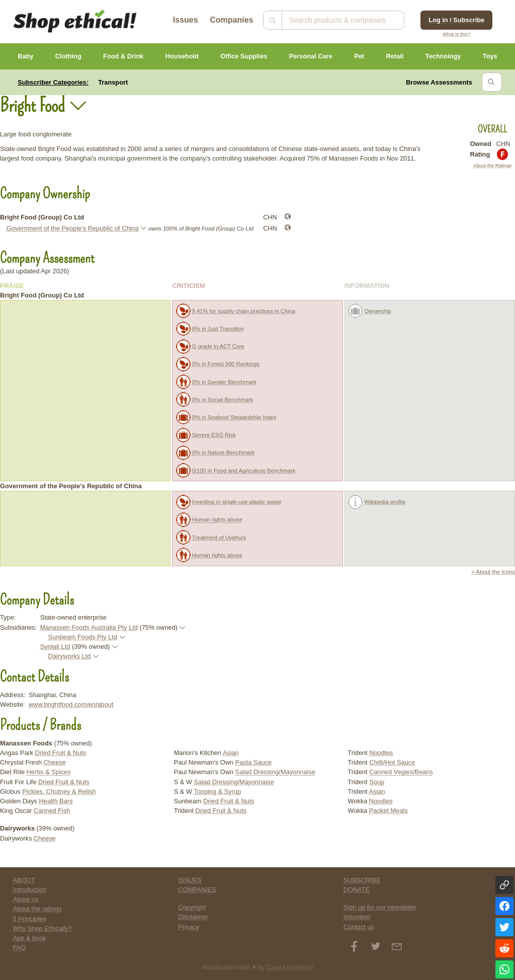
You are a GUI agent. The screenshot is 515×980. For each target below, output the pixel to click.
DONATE (357, 890)
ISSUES (190, 880)
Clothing (68, 56)
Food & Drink (123, 56)
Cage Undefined (290, 967)
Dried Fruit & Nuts (61, 753)
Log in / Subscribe (456, 20)
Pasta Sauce (254, 762)
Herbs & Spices (49, 772)
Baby (25, 56)
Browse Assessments (439, 82)
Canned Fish (52, 811)
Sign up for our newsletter (380, 907)
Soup (377, 782)
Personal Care (311, 56)
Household (182, 56)
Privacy (189, 927)
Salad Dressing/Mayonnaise (275, 772)
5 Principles (30, 919)
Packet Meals (389, 811)
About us (26, 899)
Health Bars (56, 801)
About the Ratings (492, 165)
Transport (113, 82)
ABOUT (24, 880)
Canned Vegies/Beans (401, 772)
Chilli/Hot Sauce (392, 762)
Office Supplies (244, 56)
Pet (359, 56)
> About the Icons (493, 572)
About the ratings (37, 909)
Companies (231, 20)
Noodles (381, 753)
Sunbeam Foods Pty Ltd (83, 637)
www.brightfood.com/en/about (71, 704)
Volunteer (357, 917)
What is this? (456, 34)
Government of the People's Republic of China (73, 228)
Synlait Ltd (55, 647)
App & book (30, 938)
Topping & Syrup (217, 791)
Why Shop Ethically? (42, 928)
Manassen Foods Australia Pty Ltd (89, 627)
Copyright (192, 907)
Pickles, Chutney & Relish (59, 791)
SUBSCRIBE (362, 880)
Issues (186, 20)
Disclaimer (193, 917)
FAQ (20, 948)
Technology (443, 56)
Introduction (30, 890)
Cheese (55, 762)
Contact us (359, 927)
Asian (231, 753)
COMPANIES (197, 890)
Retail (395, 56)
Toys (490, 56)
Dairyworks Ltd (70, 656)
